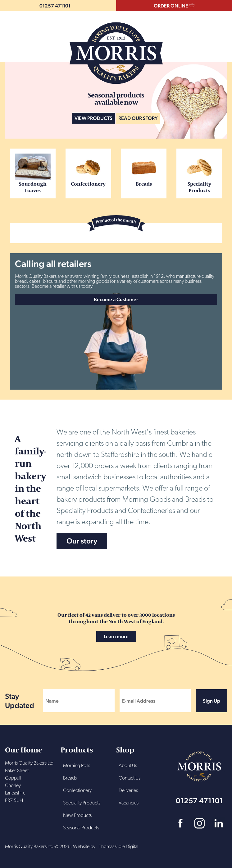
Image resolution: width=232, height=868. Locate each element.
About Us (128, 766)
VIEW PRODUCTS (93, 118)
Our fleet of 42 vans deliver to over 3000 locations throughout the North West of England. (116, 627)
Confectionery (88, 170)
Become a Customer (116, 299)
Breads (144, 170)
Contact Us (130, 778)
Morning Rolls (77, 766)
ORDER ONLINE (171, 6)
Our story (82, 541)
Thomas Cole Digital (118, 847)
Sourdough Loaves (33, 173)
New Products (77, 816)
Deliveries (128, 791)
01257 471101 (55, 6)
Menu (218, 35)
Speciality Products (199, 173)
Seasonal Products (81, 828)
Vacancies (129, 803)
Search (12, 35)
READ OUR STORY (138, 118)
